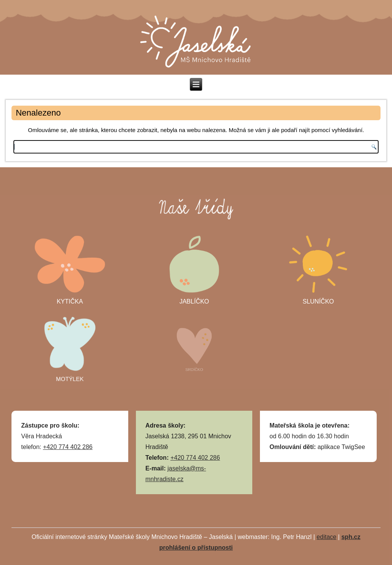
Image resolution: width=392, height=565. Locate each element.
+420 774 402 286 (68, 447)
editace (327, 537)
